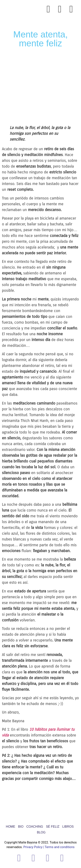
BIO (21, 827)
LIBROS (68, 827)
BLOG (41, 832)
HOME (10, 827)
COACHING (35, 827)
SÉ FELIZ (53, 827)
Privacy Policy (33, 847)
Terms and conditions (59, 847)
